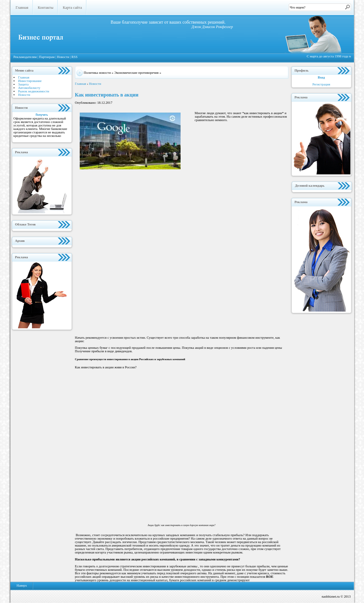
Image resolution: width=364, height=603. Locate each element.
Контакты (46, 8)
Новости (64, 57)
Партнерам (47, 57)
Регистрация (321, 84)
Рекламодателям (26, 57)
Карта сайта (72, 8)
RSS (75, 57)
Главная (22, 8)
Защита (23, 84)
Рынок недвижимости (34, 91)
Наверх (22, 585)
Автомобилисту (29, 88)
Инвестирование (30, 81)
